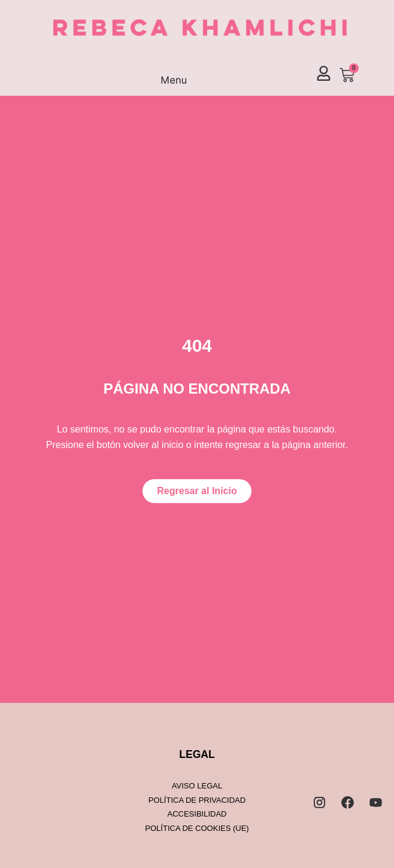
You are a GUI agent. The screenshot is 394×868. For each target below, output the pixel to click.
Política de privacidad (197, 800)
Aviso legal (197, 786)
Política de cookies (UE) (197, 828)
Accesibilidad (197, 814)
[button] (174, 75)
